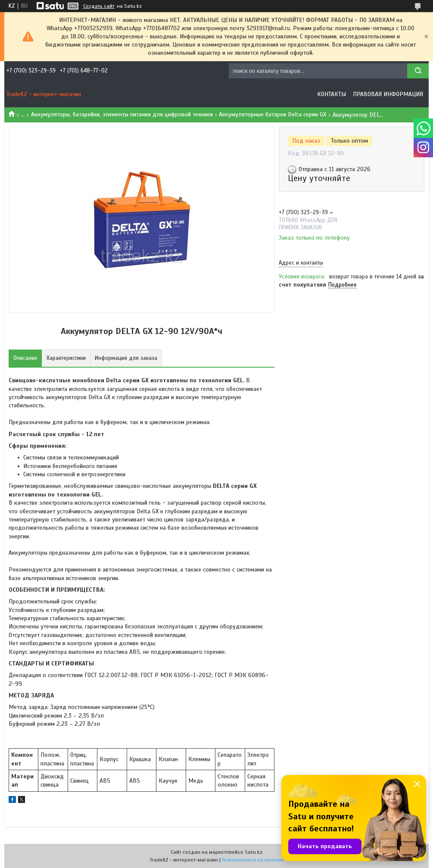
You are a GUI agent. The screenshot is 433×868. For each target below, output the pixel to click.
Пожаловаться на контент (253, 860)
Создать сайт (99, 6)
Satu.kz (254, 852)
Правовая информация (388, 94)
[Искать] (418, 71)
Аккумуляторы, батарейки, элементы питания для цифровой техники (122, 114)
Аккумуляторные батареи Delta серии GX (273, 114)
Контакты (332, 94)
